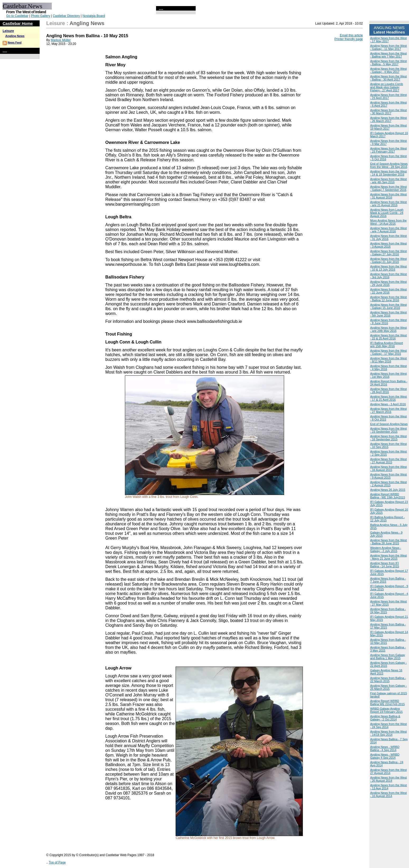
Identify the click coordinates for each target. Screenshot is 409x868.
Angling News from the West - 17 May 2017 (389, 40)
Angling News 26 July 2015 (388, 490)
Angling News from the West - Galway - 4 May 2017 (389, 70)
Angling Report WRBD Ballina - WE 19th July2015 (388, 496)
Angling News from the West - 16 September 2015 (389, 438)
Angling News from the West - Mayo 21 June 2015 (389, 557)
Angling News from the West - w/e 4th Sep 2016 (389, 181)
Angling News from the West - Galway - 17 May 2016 (389, 352)
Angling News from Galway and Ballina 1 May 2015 (388, 657)
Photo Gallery (41, 16)
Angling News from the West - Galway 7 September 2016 (389, 188)
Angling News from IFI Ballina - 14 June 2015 (385, 565)
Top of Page (57, 862)
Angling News (15, 36)
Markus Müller (61, 40)
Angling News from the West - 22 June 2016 (389, 291)
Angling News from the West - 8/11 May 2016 (389, 360)
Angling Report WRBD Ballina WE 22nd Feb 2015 (387, 702)
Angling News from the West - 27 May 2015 (389, 603)
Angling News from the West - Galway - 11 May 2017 (389, 47)
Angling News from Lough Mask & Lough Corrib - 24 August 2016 (387, 213)
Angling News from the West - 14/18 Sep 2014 (389, 733)
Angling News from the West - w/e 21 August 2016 (389, 204)
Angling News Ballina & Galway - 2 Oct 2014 (385, 718)
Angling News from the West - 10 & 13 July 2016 (389, 268)
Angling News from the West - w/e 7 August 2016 (389, 230)
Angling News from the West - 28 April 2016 (389, 390)
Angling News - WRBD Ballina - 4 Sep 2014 (385, 748)
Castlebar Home (18, 23)
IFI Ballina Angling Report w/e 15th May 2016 (387, 345)
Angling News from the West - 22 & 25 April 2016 (389, 337)
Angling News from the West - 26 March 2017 (389, 119)
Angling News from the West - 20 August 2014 (389, 779)
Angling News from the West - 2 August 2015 (389, 484)
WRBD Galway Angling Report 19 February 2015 (386, 710)
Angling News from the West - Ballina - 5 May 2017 (389, 63)
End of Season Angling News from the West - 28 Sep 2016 (389, 165)
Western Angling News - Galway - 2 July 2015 (386, 549)
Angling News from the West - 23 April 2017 (389, 96)
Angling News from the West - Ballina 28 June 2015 (389, 542)
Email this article (351, 35)
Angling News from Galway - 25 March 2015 (389, 687)
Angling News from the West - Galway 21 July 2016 (389, 260)
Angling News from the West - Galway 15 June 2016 (389, 306)
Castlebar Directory (66, 16)
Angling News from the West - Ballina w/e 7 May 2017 (389, 55)
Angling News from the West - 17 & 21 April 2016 (389, 398)
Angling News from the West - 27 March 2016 (389, 410)
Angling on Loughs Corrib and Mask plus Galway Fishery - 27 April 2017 (387, 87)
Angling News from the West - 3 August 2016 (389, 245)
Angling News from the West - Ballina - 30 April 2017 (389, 78)
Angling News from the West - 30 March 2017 (389, 112)
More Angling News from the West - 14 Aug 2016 (388, 222)
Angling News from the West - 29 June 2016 (389, 283)
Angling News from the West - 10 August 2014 (389, 794)
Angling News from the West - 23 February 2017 (389, 150)
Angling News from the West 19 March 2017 (389, 127)
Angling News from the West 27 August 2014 (389, 771)
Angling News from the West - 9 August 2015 (389, 476)
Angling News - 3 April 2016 (388, 404)
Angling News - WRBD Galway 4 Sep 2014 (385, 756)
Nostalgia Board (94, 16)
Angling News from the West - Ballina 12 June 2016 (389, 299)
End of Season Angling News (389, 424)
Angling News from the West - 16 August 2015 (389, 468)
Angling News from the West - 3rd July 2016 (389, 276)
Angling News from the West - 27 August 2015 (389, 461)
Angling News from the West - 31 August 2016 (389, 196)
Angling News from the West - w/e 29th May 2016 (389, 329)
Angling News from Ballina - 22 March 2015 (388, 680)
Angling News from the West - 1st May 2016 (389, 375)
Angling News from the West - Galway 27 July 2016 (389, 253)
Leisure (8, 31)
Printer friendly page (349, 39)
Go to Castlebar (17, 16)
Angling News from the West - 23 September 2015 (389, 430)
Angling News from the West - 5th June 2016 (389, 314)
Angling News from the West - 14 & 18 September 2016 (389, 173)
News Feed (15, 43)
